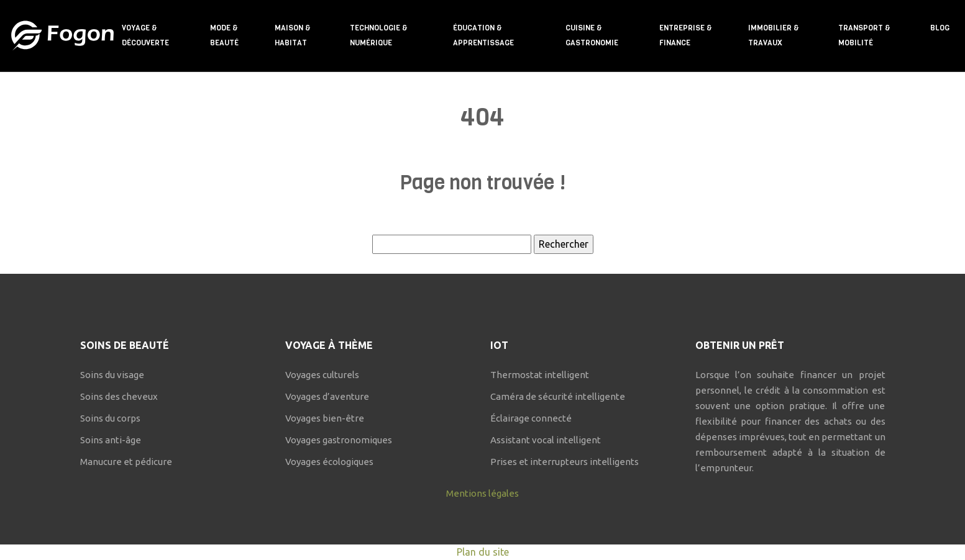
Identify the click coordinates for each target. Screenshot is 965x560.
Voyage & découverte (145, 35)
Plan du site (483, 552)
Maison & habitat (293, 35)
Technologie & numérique (379, 35)
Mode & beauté (224, 35)
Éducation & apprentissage (483, 35)
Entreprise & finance (686, 35)
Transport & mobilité (864, 35)
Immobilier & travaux (774, 35)
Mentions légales (482, 493)
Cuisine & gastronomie (592, 35)
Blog (940, 28)
